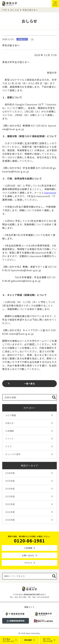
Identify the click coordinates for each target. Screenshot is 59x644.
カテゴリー (29, 408)
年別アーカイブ (30, 466)
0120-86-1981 (29, 541)
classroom (50, 193)
